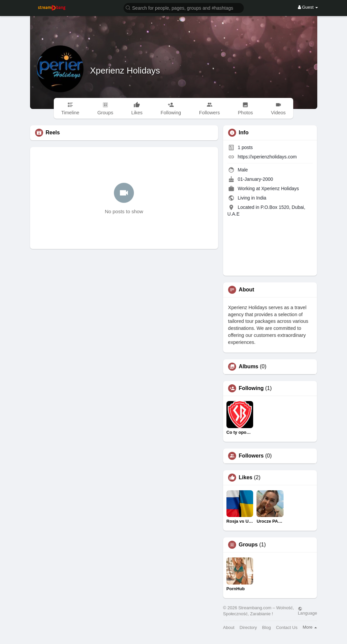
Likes (246, 478)
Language (308, 611)
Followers (251, 456)
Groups (248, 545)
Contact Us (287, 627)
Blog (267, 627)
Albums (249, 367)
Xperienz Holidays (125, 71)
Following (251, 388)
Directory (248, 627)
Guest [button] (308, 7)
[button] (184, 8)
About (229, 627)
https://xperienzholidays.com (267, 157)
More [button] (310, 627)
